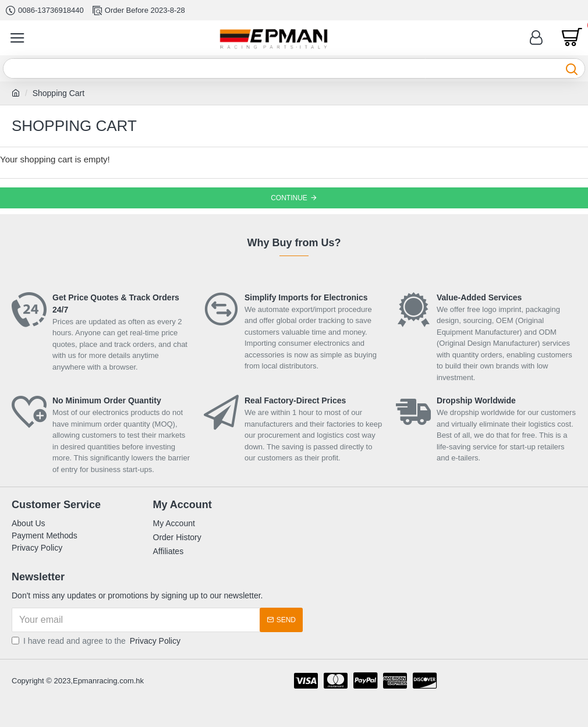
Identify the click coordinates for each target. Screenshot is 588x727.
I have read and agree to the (97, 641)
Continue (289, 198)
